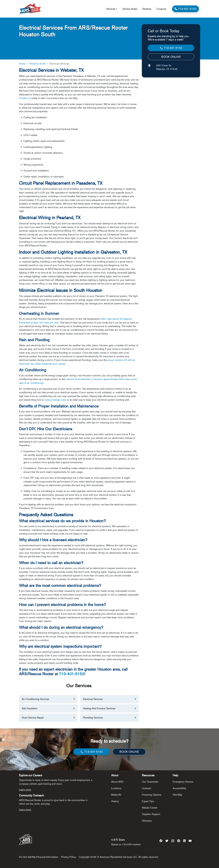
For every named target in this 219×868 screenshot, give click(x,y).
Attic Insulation (30, 708)
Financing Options (152, 795)
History (115, 801)
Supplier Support (151, 814)
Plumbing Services (93, 718)
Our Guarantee (150, 782)
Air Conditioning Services (35, 699)
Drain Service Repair (33, 718)
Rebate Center (150, 808)
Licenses (147, 788)
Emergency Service (183, 782)
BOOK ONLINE (171, 57)
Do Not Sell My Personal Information (39, 857)
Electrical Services (93, 699)
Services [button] (111, 9)
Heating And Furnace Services (99, 708)
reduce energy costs (55, 400)
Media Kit (116, 795)
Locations (116, 788)
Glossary (147, 821)
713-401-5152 (72, 674)
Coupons (161, 9)
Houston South (38, 64)
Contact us (25, 98)
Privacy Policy (68, 857)
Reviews (147, 9)
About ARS (117, 782)
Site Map (177, 795)
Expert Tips (148, 801)
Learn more (25, 790)
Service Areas (130, 9)
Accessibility (179, 788)
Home (22, 64)
